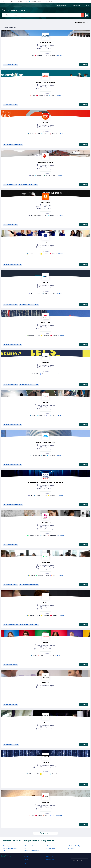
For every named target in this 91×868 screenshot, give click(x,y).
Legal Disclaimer (28, 863)
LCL (45, 242)
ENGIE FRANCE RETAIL (45, 442)
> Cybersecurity (29, 846)
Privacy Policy (50, 856)
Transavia (46, 562)
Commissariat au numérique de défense (45, 482)
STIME (45, 642)
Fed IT (46, 282)
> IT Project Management (9, 848)
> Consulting (6, 846)
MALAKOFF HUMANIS (45, 82)
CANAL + (46, 762)
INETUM (46, 362)
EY (46, 722)
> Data (48, 846)
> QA (3, 851)
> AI (25, 848)
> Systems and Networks (31, 851)
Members (26, 856)
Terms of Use (50, 860)
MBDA (46, 602)
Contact (26, 860)
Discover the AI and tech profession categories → (28, 840)
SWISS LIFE (46, 322)
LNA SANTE (46, 522)
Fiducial (46, 682)
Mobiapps (45, 202)
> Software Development (76, 846)
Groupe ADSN (46, 42)
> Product (71, 848)
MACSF (46, 802)
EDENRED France (46, 162)
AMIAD (46, 402)
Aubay (45, 122)
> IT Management (51, 848)
